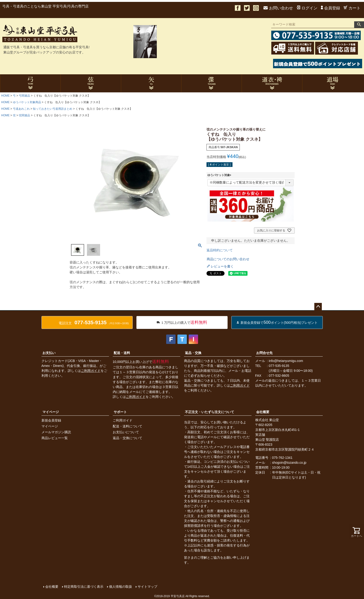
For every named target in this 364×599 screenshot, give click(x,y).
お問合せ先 (264, 353)
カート (352, 8)
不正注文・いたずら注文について (210, 412)
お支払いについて (126, 432)
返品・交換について (128, 438)
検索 (359, 25)
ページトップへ (318, 307)
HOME (5, 96)
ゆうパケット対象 (220, 175)
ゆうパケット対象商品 (27, 102)
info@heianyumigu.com (286, 361)
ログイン (307, 8)
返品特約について (220, 250)
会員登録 (330, 8)
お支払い (49, 353)
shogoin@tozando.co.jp (289, 463)
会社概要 (263, 412)
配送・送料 (122, 353)
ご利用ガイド (91, 371)
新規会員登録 (51, 420)
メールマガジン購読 (56, 432)
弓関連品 (24, 96)
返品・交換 (193, 353)
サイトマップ (147, 587)
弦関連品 (24, 115)
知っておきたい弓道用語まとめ (53, 109)
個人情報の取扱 (120, 587)
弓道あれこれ (21, 109)
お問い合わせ (278, 8)
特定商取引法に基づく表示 (84, 587)
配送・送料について (128, 426)
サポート (120, 412)
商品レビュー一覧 (55, 438)
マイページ (51, 412)
